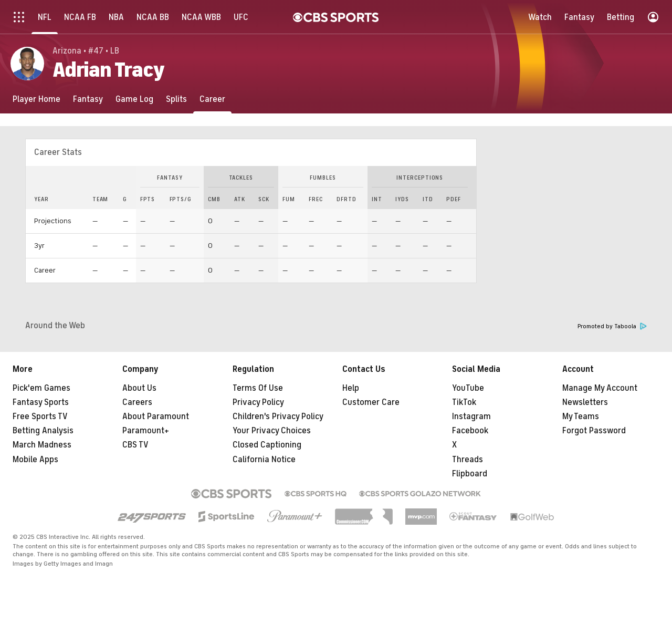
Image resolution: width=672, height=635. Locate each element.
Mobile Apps (35, 460)
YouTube (468, 388)
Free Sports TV (40, 417)
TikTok (464, 402)
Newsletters (585, 402)
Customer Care (371, 402)
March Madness (42, 445)
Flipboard (470, 474)
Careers (137, 402)
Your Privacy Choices (272, 431)
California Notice (264, 460)
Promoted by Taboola (612, 326)
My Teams (581, 417)
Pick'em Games (41, 388)
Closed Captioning (267, 445)
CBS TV (135, 445)
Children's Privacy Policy (278, 417)
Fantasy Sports (41, 402)
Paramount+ (146, 431)
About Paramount (156, 417)
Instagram (471, 417)
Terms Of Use (258, 388)
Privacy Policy (258, 402)
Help (351, 388)
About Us (139, 388)
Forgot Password (594, 431)
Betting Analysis (43, 431)
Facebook (470, 431)
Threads (468, 460)
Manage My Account (600, 388)
